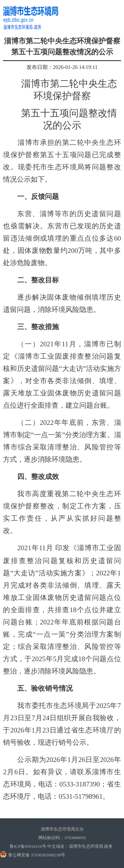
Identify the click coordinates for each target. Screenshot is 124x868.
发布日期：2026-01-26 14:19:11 (62, 67)
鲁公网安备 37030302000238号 (37, 855)
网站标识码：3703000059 (62, 838)
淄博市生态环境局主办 (62, 829)
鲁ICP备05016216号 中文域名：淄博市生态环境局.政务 (61, 846)
